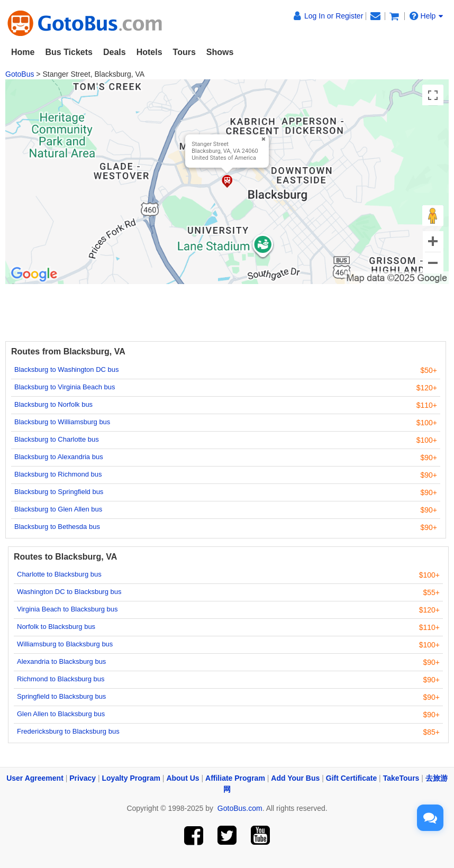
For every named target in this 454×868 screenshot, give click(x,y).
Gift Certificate (351, 778)
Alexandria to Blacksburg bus (61, 661)
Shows (220, 52)
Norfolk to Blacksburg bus (56, 627)
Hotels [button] (149, 52)
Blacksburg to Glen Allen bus (58, 509)
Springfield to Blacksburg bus (61, 696)
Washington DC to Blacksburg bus (69, 592)
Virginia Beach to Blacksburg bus (67, 609)
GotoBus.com (240, 808)
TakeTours (401, 778)
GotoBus (20, 74)
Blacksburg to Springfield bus (59, 492)
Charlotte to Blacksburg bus (59, 574)
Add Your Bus (295, 778)
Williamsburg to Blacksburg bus (65, 644)
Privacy (83, 778)
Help (426, 16)
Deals (115, 52)
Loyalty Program (131, 778)
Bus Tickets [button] (69, 52)
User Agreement (35, 778)
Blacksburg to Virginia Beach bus (65, 387)
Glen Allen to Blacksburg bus (61, 714)
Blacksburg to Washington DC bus (67, 369)
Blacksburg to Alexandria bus (59, 457)
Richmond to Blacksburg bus (61, 679)
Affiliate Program (235, 778)
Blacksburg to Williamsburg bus (62, 422)
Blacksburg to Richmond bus (58, 474)
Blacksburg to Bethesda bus (57, 527)
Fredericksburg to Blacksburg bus (68, 731)
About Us (183, 778)
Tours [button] (184, 52)
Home (23, 52)
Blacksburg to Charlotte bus (57, 439)
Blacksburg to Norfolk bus (53, 404)
